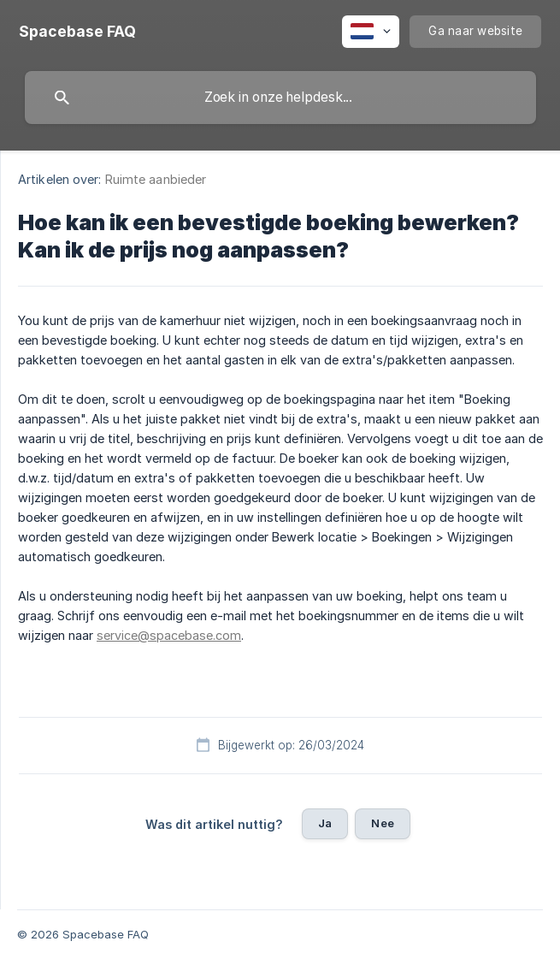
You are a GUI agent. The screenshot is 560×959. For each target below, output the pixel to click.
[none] (77, 32)
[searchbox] (280, 98)
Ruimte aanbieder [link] (156, 179)
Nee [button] (382, 823)
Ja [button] (325, 823)
